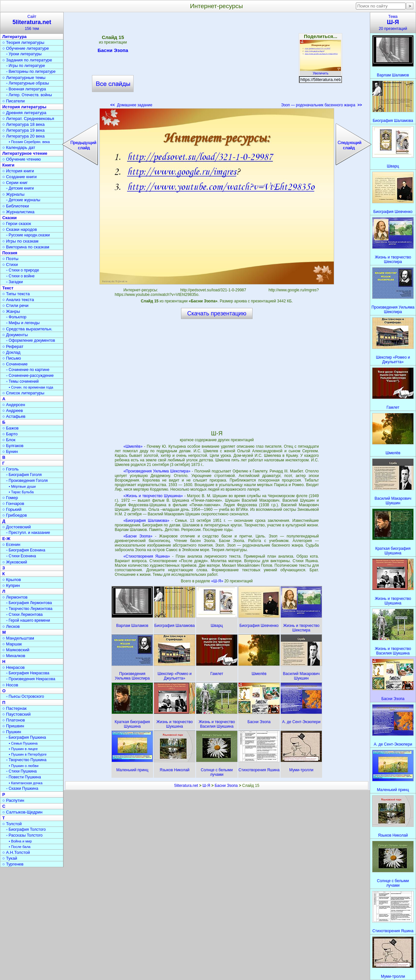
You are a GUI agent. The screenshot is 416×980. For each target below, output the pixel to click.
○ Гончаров (13, 503)
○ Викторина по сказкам (26, 247)
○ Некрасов (13, 667)
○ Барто (10, 434)
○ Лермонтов (15, 597)
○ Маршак (12, 644)
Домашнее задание (131, 105)
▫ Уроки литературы (24, 54)
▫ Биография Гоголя (24, 475)
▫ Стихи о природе (23, 270)
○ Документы (15, 335)
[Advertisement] (217, 62)
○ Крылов (12, 580)
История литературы (24, 107)
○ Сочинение (15, 364)
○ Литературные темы (24, 78)
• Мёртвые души (22, 486)
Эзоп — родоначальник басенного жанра (322, 105)
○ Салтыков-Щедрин (22, 812)
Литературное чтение (25, 153)
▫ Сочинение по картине (28, 370)
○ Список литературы (23, 393)
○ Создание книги (19, 177)
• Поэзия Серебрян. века (29, 142)
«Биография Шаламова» (146, 521)
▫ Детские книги (20, 188)
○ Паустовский (16, 714)
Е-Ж (6, 539)
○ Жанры (11, 311)
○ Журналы (13, 194)
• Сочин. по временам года (31, 387)
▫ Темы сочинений (22, 381)
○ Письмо (12, 358)
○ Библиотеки (16, 206)
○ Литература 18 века (23, 124)
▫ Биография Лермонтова (29, 603)
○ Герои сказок (17, 224)
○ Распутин (13, 800)
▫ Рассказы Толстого (24, 835)
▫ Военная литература (26, 89)
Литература (14, 37)
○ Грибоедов (15, 515)
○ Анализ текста (18, 300)
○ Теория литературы (23, 42)
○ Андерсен (14, 405)
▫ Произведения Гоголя (27, 481)
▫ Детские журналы (23, 200)
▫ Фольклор (16, 317)
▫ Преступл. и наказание (28, 533)
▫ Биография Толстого (26, 829)
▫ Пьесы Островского (25, 696)
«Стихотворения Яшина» (147, 556)
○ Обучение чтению (22, 159)
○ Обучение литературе (26, 48)
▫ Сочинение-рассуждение (30, 376)
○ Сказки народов (20, 229)
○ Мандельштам (18, 638)
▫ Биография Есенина (26, 550)
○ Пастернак (14, 708)
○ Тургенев (13, 864)
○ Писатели (13, 101)
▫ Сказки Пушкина (22, 788)
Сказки (9, 218)
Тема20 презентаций (393, 23)
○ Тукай (10, 858)
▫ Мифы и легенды (23, 323)
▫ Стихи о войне (20, 276)
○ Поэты (10, 259)
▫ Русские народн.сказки (28, 235)
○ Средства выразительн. (27, 329)
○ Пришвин (13, 726)
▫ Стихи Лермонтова (24, 615)
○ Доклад (11, 352)
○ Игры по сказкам (20, 241)
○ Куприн (11, 585)
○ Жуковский (15, 562)
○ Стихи (10, 265)
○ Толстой (12, 824)
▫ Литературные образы (28, 83)
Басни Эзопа (113, 51)
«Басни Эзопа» (138, 536)
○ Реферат (13, 346)
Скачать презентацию (217, 313)
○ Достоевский (17, 527)
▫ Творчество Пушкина (26, 760)
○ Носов (10, 685)
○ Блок (9, 440)
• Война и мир (20, 841)
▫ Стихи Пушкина (21, 771)
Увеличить (320, 72)
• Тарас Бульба (21, 492)
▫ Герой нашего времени (28, 620)
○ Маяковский (16, 650)
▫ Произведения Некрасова (31, 679)
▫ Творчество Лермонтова (29, 609)
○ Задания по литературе (27, 60)
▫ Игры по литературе (26, 66)
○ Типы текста (16, 294)
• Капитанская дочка (26, 783)
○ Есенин (11, 544)
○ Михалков (14, 656)
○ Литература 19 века (23, 130)
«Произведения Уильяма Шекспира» (157, 471)
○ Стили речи (15, 305)
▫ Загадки (14, 282)
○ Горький (12, 509)
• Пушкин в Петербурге (28, 754)
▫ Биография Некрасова (28, 673)
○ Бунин (10, 451)
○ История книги (18, 171)
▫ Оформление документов (31, 340)
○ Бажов (10, 428)
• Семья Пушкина (23, 743)
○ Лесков (11, 626)
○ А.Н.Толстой (16, 852)
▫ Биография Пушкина (26, 737)
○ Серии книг (15, 183)
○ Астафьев (14, 416)
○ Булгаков (13, 446)
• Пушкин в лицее (23, 749)
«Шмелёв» (133, 446)
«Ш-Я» (218, 581)
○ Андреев (13, 411)
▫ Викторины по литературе (31, 72)
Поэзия (10, 253)
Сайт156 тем (32, 23)
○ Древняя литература (24, 113)
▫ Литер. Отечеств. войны (29, 95)
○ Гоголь (11, 469)
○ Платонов (14, 720)
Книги (8, 165)
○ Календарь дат (19, 147)
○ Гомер (10, 498)
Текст (8, 288)
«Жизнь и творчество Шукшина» (153, 496)
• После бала (20, 847)
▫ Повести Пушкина (24, 777)
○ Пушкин (12, 732)
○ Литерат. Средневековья (28, 119)
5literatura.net (186, 786)
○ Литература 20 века (23, 136)
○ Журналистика (18, 212)
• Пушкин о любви (24, 766)
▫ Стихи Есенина (21, 556)
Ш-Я (206, 786)
